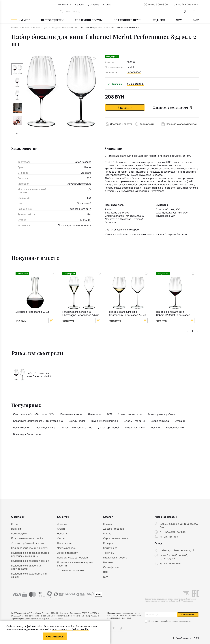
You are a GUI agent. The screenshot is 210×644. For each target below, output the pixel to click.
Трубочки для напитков (104, 421)
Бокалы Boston (22, 427)
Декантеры (94, 414)
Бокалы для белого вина (27, 434)
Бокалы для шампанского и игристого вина (38, 421)
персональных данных (181, 621)
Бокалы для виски (135, 427)
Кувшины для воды (71, 414)
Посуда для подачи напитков (75, 225)
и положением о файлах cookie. (71, 629)
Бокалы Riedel (77, 421)
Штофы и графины (134, 421)
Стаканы (180, 421)
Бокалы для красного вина (77, 427)
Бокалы (156, 427)
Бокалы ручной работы (161, 414)
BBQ (109, 414)
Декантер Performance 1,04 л (32, 312)
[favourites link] (184, 11)
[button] (17, 134)
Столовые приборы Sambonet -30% (34, 414)
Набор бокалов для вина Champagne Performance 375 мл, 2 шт (81, 314)
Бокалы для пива (46, 427)
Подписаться (188, 614)
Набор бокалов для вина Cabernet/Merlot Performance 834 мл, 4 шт (173, 314)
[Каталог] (21, 20)
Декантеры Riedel (109, 427)
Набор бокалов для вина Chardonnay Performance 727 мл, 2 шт (128, 314)
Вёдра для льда (160, 421)
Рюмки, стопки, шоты (130, 414)
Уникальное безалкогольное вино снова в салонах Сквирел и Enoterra (146, 234)
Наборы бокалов (176, 427)
